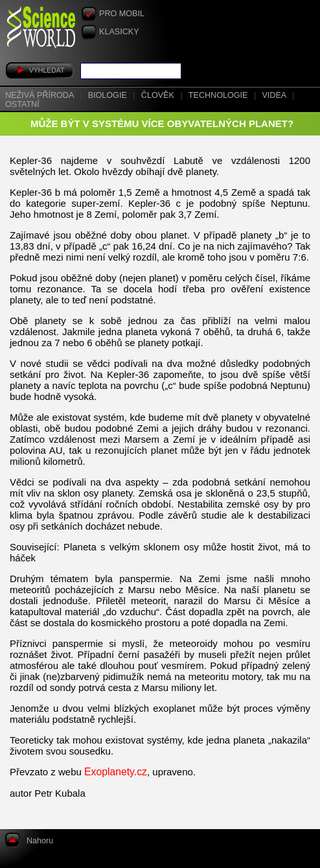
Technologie (219, 95)
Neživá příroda (40, 95)
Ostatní (22, 104)
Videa (275, 95)
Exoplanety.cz (116, 772)
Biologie (109, 95)
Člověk (159, 95)
